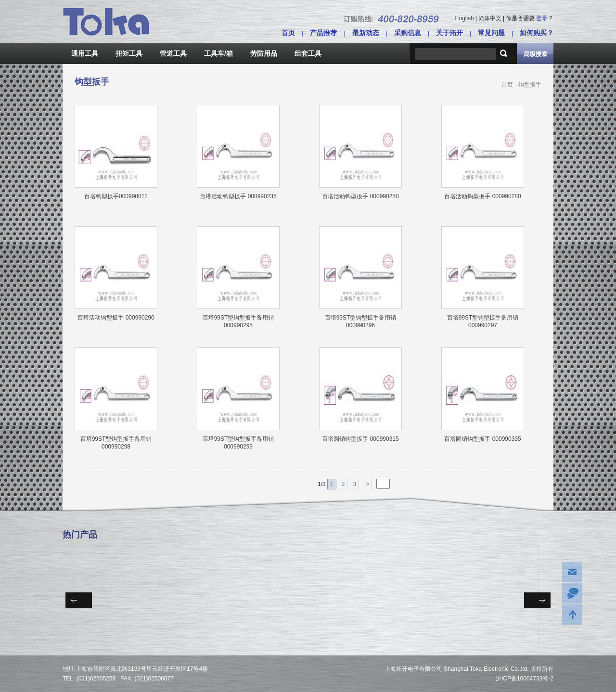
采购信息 (408, 33)
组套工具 (308, 53)
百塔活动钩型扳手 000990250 (360, 196)
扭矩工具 (129, 53)
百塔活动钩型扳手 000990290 (116, 318)
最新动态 (366, 33)
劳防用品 (264, 53)
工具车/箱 (218, 53)
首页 (288, 33)
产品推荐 (323, 33)
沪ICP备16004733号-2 (525, 679)
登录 (542, 18)
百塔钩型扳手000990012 (116, 196)
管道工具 (173, 53)
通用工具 (85, 53)
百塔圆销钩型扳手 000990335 (482, 439)
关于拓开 (449, 33)
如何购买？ (537, 33)
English (464, 18)
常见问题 (491, 33)
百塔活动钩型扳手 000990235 (238, 196)
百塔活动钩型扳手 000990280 (482, 196)
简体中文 (490, 18)
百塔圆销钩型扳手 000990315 (360, 439)
